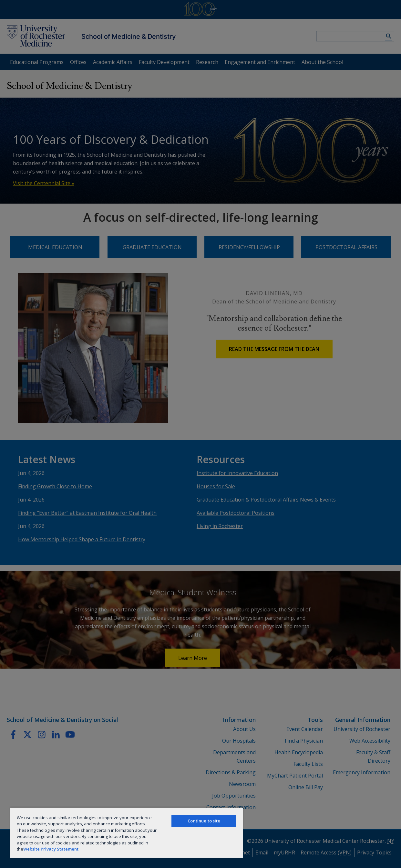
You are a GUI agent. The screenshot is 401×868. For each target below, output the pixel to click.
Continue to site (204, 821)
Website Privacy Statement (51, 849)
